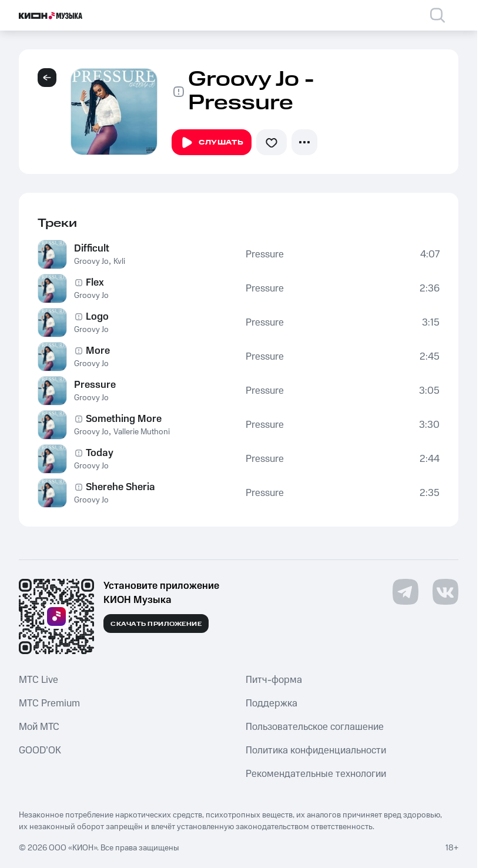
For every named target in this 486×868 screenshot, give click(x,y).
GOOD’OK (40, 750)
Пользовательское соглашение (315, 727)
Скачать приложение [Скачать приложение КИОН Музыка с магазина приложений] (156, 624)
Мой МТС (39, 727)
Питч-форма (274, 680)
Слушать (212, 143)
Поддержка (272, 703)
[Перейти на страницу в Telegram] (405, 592)
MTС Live (38, 680)
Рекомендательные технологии (316, 774)
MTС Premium (49, 703)
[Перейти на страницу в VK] (445, 592)
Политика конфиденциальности (316, 750)
